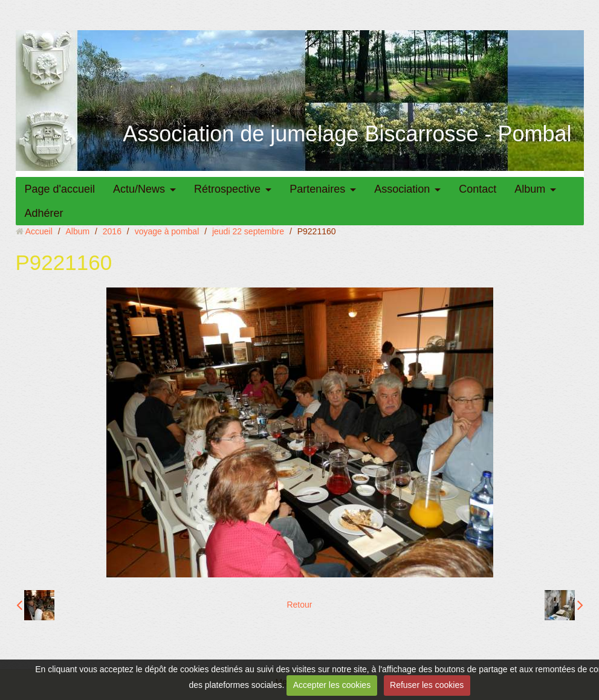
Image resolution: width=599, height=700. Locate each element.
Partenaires (317, 189)
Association (402, 189)
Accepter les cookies (332, 685)
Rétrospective (227, 189)
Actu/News (139, 189)
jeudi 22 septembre (248, 231)
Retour (299, 605)
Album (530, 189)
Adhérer (44, 213)
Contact (478, 189)
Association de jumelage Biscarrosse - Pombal (347, 134)
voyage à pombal (167, 231)
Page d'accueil (60, 189)
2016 (112, 231)
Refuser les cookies (427, 685)
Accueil (39, 231)
